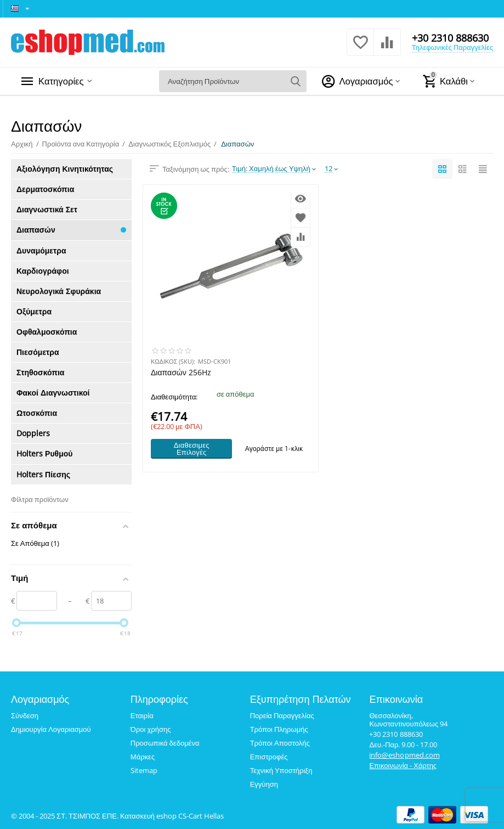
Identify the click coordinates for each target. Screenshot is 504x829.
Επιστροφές (269, 757)
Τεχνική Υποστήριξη (281, 770)
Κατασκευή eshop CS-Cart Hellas (172, 816)
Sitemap (144, 770)
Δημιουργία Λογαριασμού (51, 729)
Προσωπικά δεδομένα (165, 743)
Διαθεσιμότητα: (174, 397)
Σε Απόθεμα (35, 543)
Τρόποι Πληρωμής (279, 729)
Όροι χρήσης (151, 729)
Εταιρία (142, 715)
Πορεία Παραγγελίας (282, 715)
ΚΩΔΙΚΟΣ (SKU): (173, 361)
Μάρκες (143, 757)
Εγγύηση (264, 784)
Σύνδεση (25, 715)
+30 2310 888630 (450, 38)
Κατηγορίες (63, 81)
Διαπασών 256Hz (181, 373)
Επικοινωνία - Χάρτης (403, 765)
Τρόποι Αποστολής (280, 743)
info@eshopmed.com (404, 755)
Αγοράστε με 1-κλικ (274, 449)
